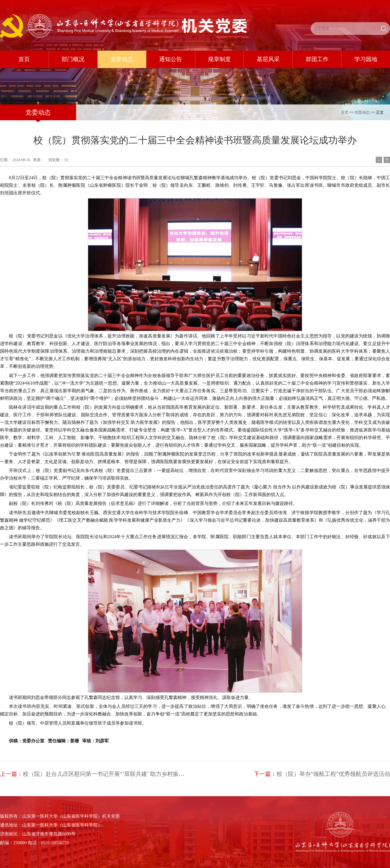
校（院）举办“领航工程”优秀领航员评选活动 (333, 774)
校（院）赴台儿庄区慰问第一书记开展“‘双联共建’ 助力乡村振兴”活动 (110, 774)
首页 (345, 112)
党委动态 (362, 112)
